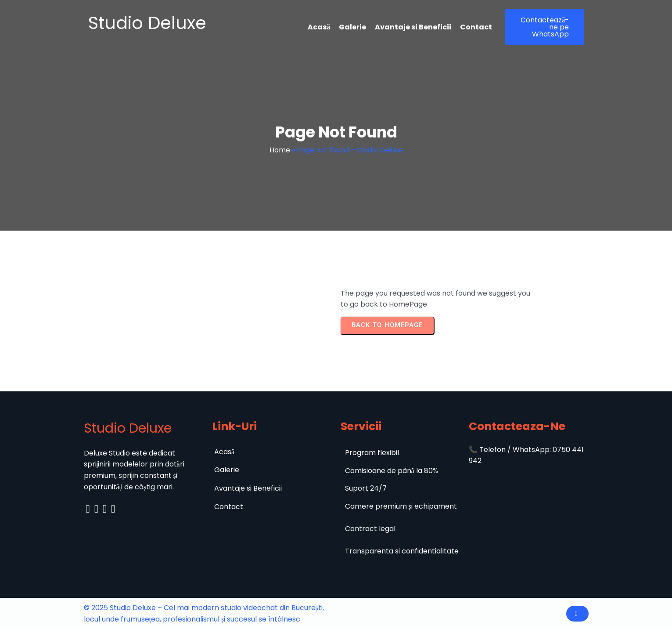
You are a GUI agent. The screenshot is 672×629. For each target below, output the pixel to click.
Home (280, 150)
